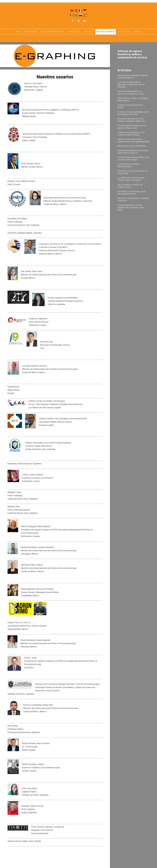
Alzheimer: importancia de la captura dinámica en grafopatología (133, 140)
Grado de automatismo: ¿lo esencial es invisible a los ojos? (131, 92)
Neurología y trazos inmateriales (132, 146)
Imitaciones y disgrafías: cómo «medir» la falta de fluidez (131, 134)
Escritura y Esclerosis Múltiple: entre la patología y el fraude (133, 113)
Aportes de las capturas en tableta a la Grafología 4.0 (133, 77)
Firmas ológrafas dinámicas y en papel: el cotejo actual (132, 127)
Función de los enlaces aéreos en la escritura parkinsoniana (133, 158)
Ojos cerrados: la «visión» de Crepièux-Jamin (130, 186)
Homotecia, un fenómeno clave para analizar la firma (131, 193)
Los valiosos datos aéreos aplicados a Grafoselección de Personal (131, 85)
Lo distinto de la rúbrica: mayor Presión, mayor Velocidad (131, 179)
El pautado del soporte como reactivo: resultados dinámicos (131, 120)
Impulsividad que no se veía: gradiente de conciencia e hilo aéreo (131, 208)
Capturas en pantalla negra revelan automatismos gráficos (133, 152)
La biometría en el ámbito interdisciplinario (129, 165)
